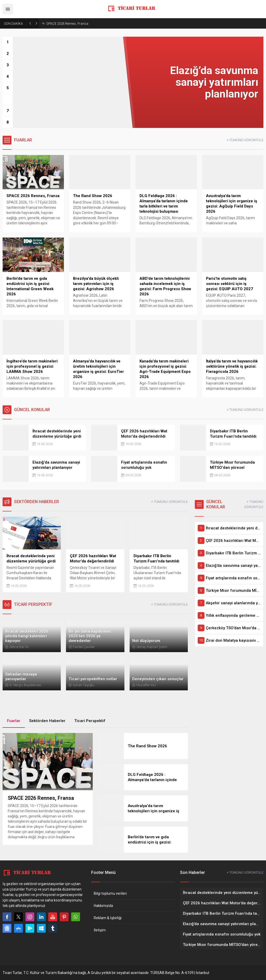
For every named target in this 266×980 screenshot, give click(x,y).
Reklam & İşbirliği (108, 918)
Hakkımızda (103, 906)
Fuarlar (14, 721)
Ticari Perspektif (90, 721)
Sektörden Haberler (47, 721)
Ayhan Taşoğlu (84, 685)
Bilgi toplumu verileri (110, 893)
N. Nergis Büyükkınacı (25, 685)
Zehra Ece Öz (19, 647)
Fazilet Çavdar (84, 647)
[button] (8, 42)
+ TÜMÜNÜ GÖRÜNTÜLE (245, 140)
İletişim (100, 930)
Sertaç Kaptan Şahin (152, 647)
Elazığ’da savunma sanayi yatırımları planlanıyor (83, 24)
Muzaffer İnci (146, 685)
